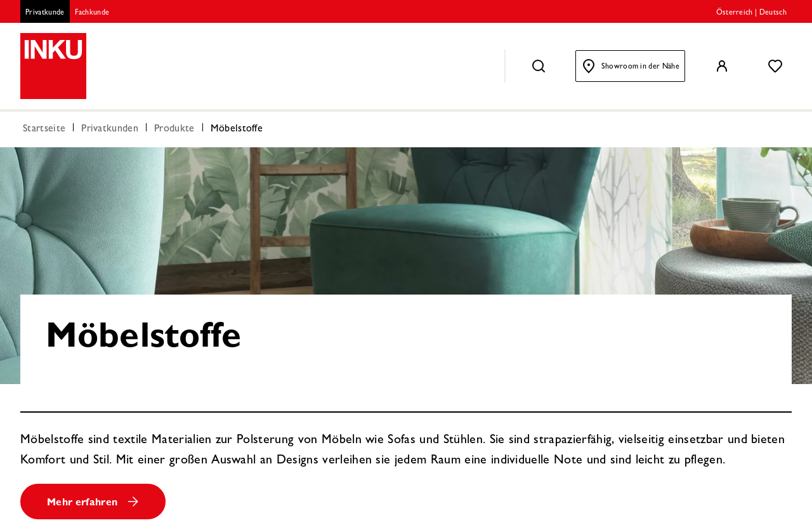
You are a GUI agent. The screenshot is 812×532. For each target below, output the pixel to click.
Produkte (174, 130)
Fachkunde (92, 13)
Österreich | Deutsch (751, 13)
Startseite (44, 130)
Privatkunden (110, 130)
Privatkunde (45, 13)
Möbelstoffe (237, 130)
